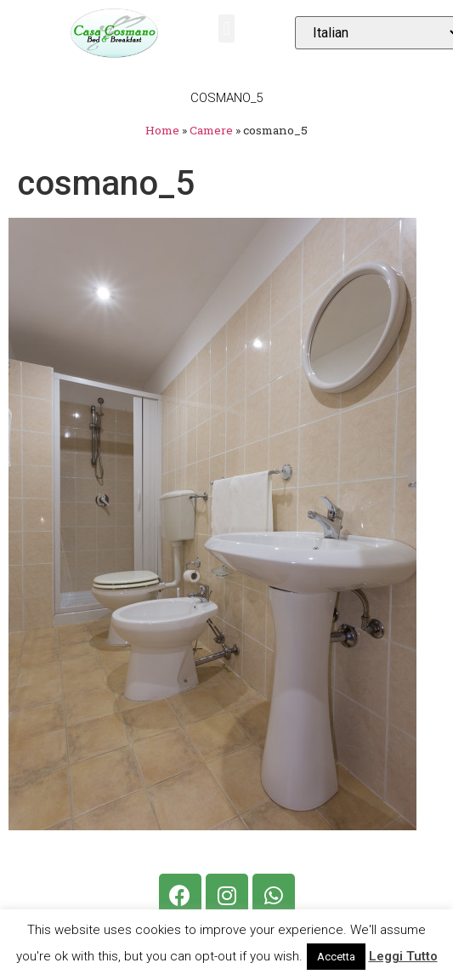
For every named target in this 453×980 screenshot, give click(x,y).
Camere (211, 130)
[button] (226, 28)
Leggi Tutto (403, 956)
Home (162, 130)
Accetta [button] (336, 957)
